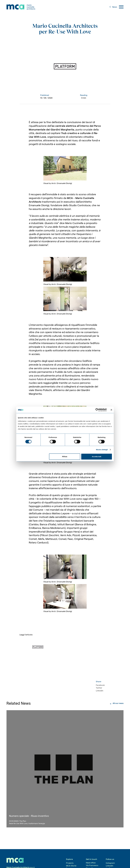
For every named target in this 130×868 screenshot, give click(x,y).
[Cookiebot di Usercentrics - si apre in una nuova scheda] (97, 410)
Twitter (99, 688)
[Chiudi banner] (111, 410)
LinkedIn (100, 691)
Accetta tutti (97, 457)
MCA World (71, 866)
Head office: (91, 863)
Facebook (100, 685)
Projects (70, 863)
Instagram (110, 863)
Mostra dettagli (102, 450)
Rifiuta (65, 457)
